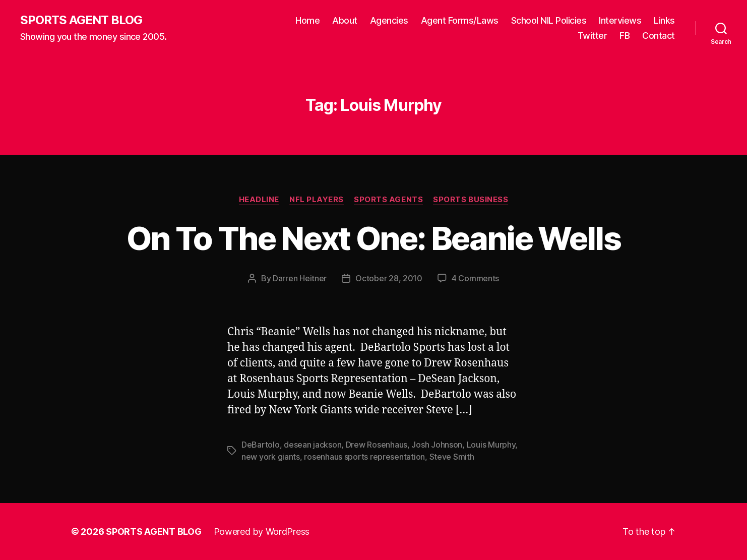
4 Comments (475, 278)
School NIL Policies (549, 20)
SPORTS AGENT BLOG (81, 20)
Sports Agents (388, 200)
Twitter (593, 36)
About (345, 20)
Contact (659, 36)
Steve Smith (452, 457)
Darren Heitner (300, 278)
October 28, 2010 (389, 278)
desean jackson (313, 445)
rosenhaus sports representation (364, 457)
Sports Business (471, 200)
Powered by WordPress (262, 532)
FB (625, 36)
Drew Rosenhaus (377, 445)
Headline (259, 200)
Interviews (620, 20)
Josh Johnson (437, 445)
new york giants (271, 457)
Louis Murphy (491, 445)
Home (307, 20)
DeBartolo (261, 445)
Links (664, 20)
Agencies (389, 20)
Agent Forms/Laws (460, 20)
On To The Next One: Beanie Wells (373, 238)
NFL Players (317, 200)
